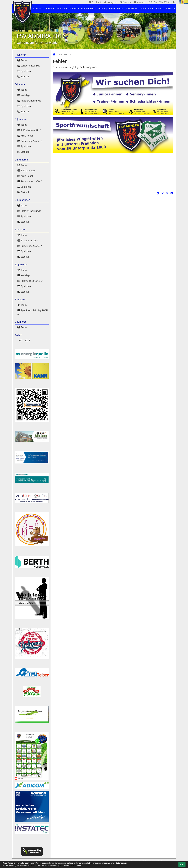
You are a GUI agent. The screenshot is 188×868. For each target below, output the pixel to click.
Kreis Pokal (25, 136)
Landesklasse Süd (29, 66)
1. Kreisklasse (26, 170)
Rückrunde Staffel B (30, 141)
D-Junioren (21, 119)
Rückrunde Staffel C (30, 181)
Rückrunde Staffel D (30, 281)
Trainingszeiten (106, 9)
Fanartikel (146, 9)
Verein (49, 9)
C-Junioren (21, 84)
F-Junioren (20, 299)
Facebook (95, 2)
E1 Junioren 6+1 (28, 240)
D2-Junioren (21, 160)
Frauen (73, 9)
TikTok (152, 2)
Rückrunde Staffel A (30, 246)
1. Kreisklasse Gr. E (29, 130)
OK (182, 864)
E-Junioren (20, 229)
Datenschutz (121, 863)
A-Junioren (21, 55)
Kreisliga (24, 95)
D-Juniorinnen (22, 200)
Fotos (120, 9)
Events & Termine (165, 9)
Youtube (140, 2)
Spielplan (24, 71)
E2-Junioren (21, 264)
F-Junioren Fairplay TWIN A (33, 312)
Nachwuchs (88, 9)
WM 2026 (164, 2)
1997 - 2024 (24, 341)
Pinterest (125, 2)
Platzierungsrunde (29, 101)
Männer (61, 9)
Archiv (18, 335)
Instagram (110, 2)
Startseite (38, 9)
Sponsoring (132, 9)
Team (22, 60)
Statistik (23, 76)
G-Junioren (21, 322)
